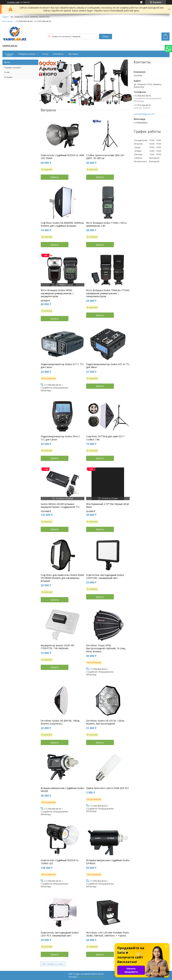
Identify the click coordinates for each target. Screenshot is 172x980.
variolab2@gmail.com (144, 114)
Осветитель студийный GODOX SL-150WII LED (60, 862)
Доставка (73, 54)
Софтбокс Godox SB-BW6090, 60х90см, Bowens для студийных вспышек (62, 224)
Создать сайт (13, 2)
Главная (9, 54)
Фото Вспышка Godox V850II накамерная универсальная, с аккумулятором (57, 293)
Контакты (58, 54)
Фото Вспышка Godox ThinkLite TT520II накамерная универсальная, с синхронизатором (108, 293)
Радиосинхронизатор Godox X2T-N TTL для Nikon (108, 366)
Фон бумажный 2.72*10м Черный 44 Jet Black (108, 506)
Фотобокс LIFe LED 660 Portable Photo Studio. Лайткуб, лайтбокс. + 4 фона (108, 934)
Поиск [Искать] (105, 36)
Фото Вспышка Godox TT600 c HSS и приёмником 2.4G (106, 224)
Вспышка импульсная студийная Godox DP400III (108, 862)
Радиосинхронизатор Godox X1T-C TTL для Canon (62, 366)
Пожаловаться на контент (91, 977)
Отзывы (8, 77)
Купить (55, 177)
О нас (45, 54)
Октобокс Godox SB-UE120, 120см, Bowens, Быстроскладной (105, 722)
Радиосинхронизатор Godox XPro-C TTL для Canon (60, 438)
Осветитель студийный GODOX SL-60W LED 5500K (62, 157)
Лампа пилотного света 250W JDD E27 (107, 788)
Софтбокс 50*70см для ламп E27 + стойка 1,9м (105, 438)
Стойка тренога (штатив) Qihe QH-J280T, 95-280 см (105, 157)
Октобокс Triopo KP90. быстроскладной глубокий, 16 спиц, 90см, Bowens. (106, 648)
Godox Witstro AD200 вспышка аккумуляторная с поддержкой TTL (60, 506)
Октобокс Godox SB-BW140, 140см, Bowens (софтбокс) (60, 722)
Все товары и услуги (53, 964)
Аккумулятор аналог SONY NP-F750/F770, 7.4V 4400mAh (58, 647)
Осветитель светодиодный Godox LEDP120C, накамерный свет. (105, 577)
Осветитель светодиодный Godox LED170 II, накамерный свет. (60, 934)
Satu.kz (101, 974)
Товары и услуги (27, 54)
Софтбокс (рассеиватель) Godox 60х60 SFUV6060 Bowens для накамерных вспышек (62, 578)
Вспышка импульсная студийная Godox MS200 (62, 790)
